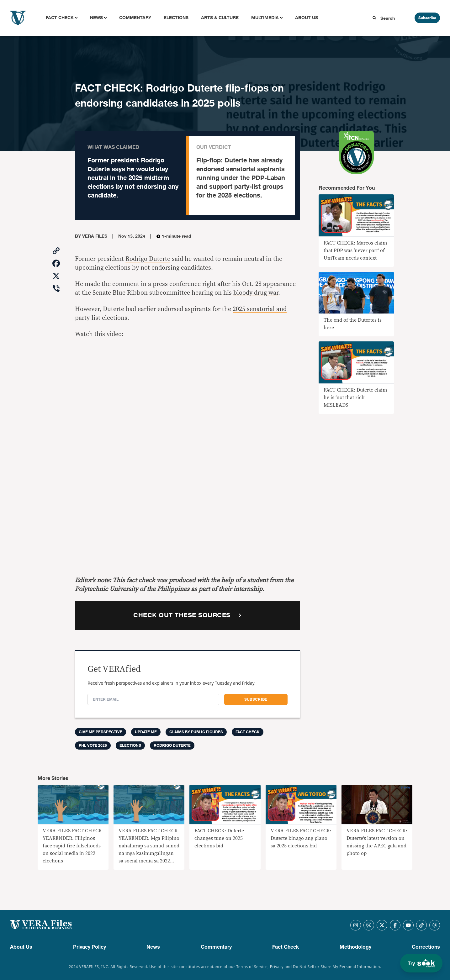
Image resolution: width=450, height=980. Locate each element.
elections (130, 746)
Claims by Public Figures (196, 732)
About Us (307, 18)
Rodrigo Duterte (148, 259)
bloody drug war (256, 293)
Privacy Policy (90, 947)
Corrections (426, 947)
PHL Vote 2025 (93, 746)
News (96, 18)
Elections (176, 18)
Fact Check (60, 18)
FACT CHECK (248, 732)
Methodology (355, 947)
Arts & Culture (220, 18)
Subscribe (427, 18)
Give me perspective (101, 732)
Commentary (135, 18)
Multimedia (265, 18)
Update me (146, 732)
